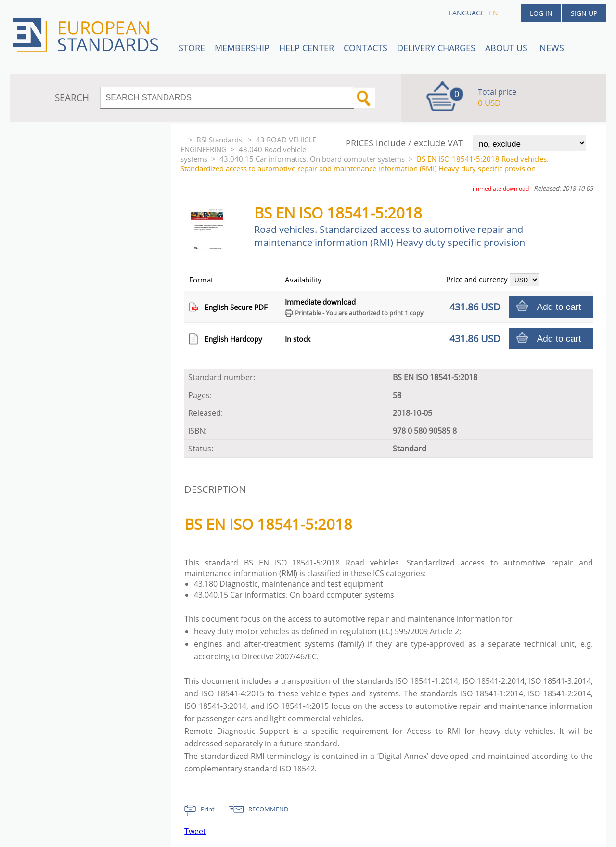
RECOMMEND (268, 809)
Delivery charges (436, 48)
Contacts (366, 48)
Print (208, 809)
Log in (541, 13)
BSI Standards (220, 140)
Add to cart (559, 307)
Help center (307, 48)
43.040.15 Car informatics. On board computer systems (312, 159)
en (494, 13)
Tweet (195, 831)
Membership (242, 48)
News (552, 48)
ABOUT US (507, 48)
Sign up (584, 13)
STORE (192, 48)
